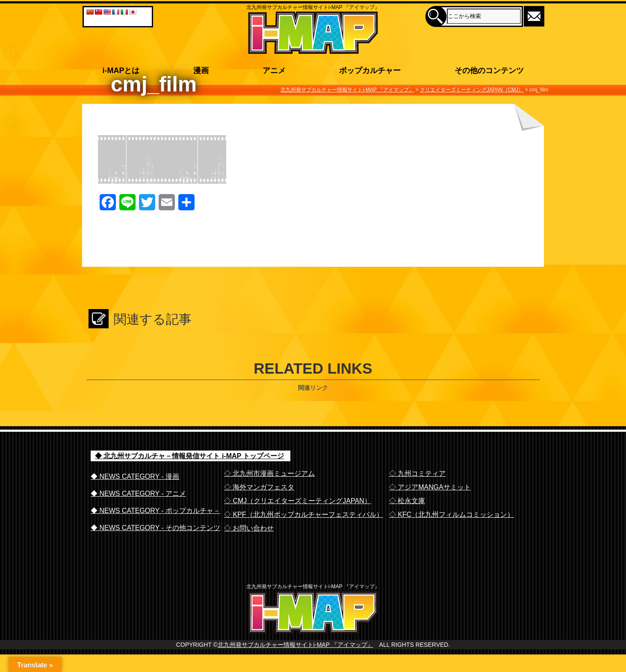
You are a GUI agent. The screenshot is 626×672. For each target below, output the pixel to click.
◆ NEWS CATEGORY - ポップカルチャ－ (155, 511)
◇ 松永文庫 (407, 501)
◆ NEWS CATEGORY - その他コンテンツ (155, 528)
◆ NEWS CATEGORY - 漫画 (135, 476)
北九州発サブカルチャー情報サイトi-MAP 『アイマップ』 (295, 662)
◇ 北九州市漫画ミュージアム (269, 473)
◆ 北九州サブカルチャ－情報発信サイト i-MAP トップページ (189, 456)
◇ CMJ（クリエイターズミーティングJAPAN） (298, 501)
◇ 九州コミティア (417, 473)
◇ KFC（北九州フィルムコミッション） (452, 514)
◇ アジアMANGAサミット (430, 487)
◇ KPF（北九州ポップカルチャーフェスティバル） (304, 514)
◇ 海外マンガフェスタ (259, 487)
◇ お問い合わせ (249, 528)
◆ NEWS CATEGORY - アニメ (138, 494)
